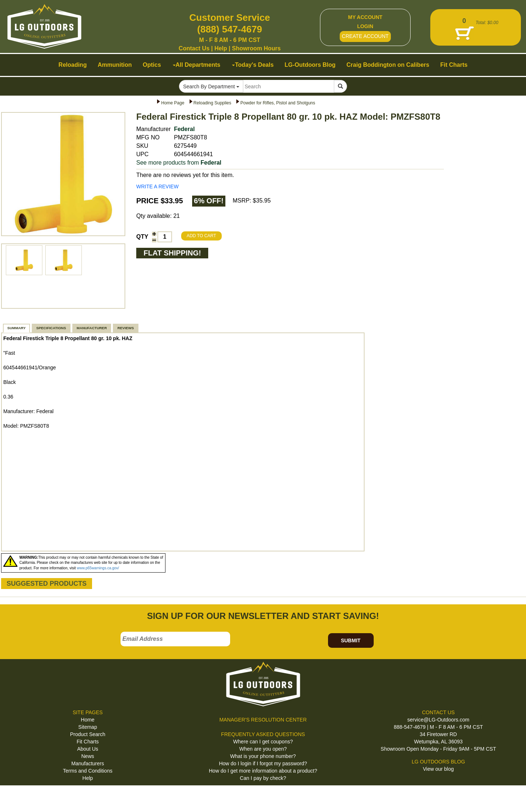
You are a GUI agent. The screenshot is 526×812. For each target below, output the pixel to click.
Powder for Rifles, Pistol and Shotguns (278, 103)
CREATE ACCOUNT (365, 36)
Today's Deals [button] (253, 65)
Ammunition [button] (115, 65)
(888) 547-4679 (230, 29)
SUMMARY (16, 328)
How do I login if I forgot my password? (263, 763)
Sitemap (87, 727)
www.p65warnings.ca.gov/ (98, 568)
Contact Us (194, 48)
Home (87, 720)
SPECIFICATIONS (51, 328)
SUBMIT (351, 640)
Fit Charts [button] (454, 65)
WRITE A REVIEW (157, 186)
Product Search (88, 734)
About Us (88, 749)
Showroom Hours (256, 48)
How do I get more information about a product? (263, 771)
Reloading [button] (73, 65)
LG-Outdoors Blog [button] (310, 65)
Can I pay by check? (263, 778)
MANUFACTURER (92, 328)
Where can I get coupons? (263, 742)
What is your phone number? (263, 756)
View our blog (439, 769)
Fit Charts (88, 742)
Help (221, 48)
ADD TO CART (201, 236)
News (87, 756)
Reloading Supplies (212, 103)
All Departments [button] (197, 65)
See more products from (179, 163)
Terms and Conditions (87, 771)
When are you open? (263, 749)
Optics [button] (152, 65)
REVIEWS (125, 328)
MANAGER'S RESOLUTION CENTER (263, 720)
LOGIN (365, 26)
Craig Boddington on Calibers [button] (388, 65)
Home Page (173, 103)
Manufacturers (87, 763)
